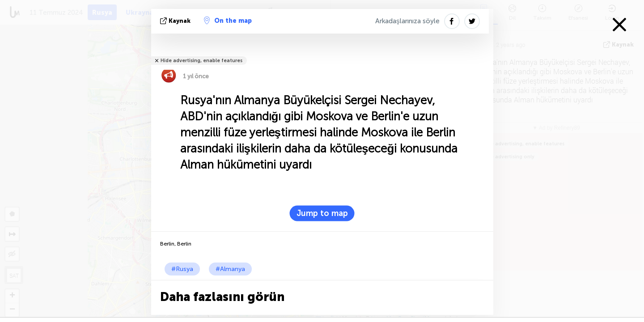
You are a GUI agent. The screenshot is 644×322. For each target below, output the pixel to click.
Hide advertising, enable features (201, 61)
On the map (228, 21)
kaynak (176, 21)
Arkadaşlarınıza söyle (407, 21)
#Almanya (230, 269)
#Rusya (182, 269)
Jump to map (322, 213)
